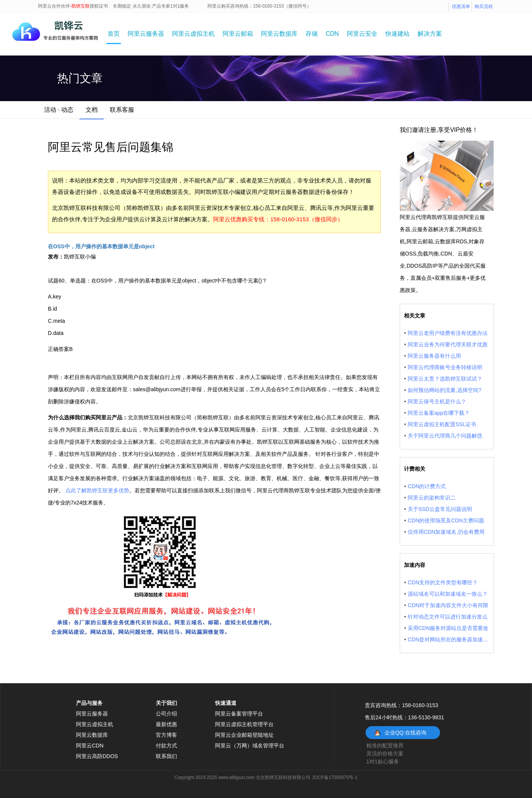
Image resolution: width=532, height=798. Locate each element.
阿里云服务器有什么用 (434, 356)
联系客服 (122, 110)
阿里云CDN (90, 746)
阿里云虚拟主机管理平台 (244, 724)
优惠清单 (461, 6)
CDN (332, 34)
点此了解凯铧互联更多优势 (97, 490)
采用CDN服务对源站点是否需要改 (448, 628)
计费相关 (415, 469)
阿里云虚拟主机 (193, 34)
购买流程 (484, 6)
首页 (114, 34)
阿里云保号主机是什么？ (437, 401)
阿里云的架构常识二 (432, 498)
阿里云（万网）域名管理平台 (250, 746)
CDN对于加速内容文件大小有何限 (448, 605)
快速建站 (397, 34)
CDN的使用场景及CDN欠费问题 (446, 520)
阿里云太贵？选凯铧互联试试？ (445, 379)
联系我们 (166, 756)
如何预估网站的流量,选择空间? (445, 390)
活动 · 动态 (59, 110)
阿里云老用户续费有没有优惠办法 (448, 333)
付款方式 (166, 746)
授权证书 (99, 6)
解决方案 (430, 34)
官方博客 (166, 735)
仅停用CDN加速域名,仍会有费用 (446, 532)
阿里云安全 (362, 34)
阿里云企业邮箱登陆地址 (244, 735)
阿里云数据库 (279, 34)
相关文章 (415, 316)
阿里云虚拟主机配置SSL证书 (442, 424)
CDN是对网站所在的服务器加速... (448, 639)
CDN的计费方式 (427, 486)
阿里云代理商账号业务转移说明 (445, 367)
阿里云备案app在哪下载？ (439, 413)
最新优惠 (166, 724)
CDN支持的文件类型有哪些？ (443, 582)
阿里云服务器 (146, 34)
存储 (312, 34)
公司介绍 (166, 714)
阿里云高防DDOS (97, 756)
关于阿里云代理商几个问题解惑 (445, 436)
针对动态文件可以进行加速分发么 (448, 617)
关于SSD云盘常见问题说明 (440, 509)
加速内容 (415, 565)
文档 (92, 110)
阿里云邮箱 (238, 34)
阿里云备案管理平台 (239, 714)
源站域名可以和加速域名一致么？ (448, 594)
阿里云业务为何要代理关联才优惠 (448, 344)
